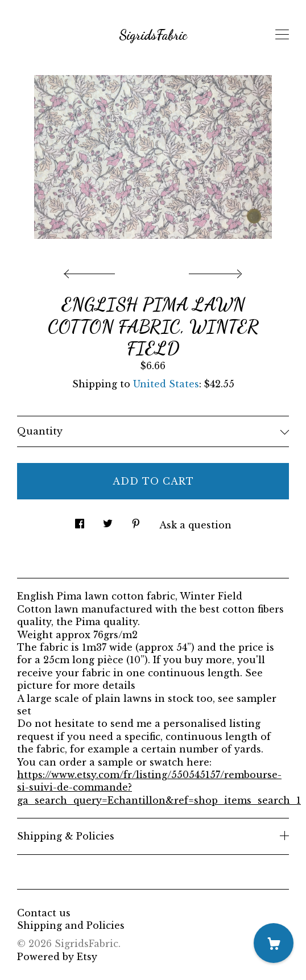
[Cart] (274, 943)
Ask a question (195, 525)
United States (166, 384)
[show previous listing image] (92, 271)
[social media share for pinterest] (136, 520)
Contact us (44, 913)
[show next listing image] (214, 271)
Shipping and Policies (71, 925)
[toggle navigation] (282, 35)
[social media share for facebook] (80, 520)
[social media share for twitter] (108, 520)
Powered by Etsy (57, 957)
